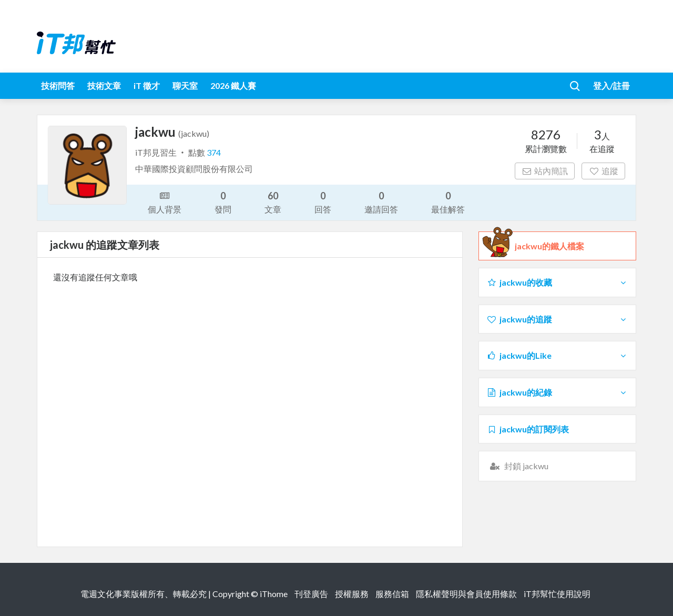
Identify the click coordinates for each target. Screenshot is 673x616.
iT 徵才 (147, 85)
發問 (223, 202)
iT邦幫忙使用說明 (557, 594)
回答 (323, 202)
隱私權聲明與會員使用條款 (466, 594)
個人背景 (165, 201)
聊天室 (185, 85)
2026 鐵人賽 (233, 85)
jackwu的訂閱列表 (528, 429)
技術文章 (104, 85)
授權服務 (352, 594)
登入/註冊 (611, 85)
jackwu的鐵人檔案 (549, 246)
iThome (274, 594)
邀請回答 (381, 202)
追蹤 (603, 171)
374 (214, 152)
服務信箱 (392, 594)
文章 (273, 202)
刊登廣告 (311, 594)
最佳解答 (448, 202)
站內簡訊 (545, 171)
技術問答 (58, 85)
